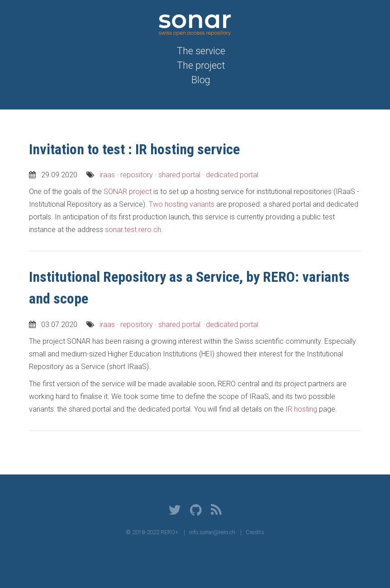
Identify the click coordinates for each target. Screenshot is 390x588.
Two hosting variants (182, 204)
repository (137, 175)
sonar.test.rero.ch (133, 230)
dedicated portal (232, 175)
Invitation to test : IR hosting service (134, 149)
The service (201, 51)
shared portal (179, 175)
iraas (107, 175)
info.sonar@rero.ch (212, 532)
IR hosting (301, 409)
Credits (255, 532)
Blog (201, 80)
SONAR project (128, 192)
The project (201, 65)
